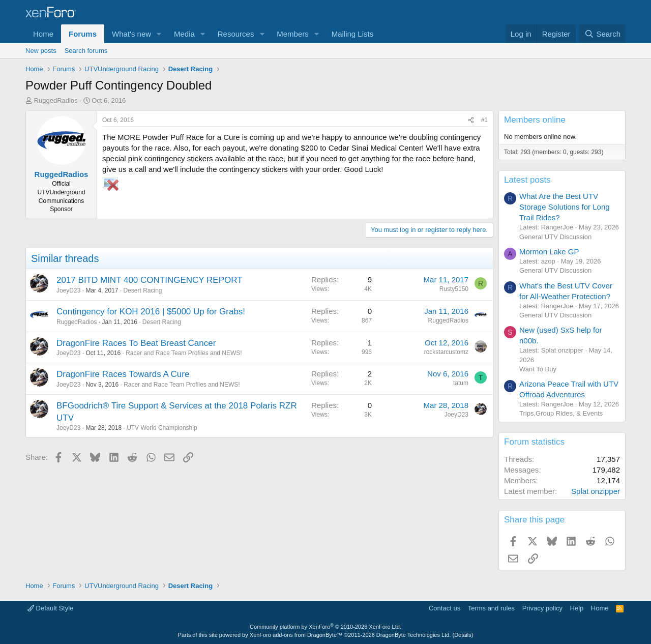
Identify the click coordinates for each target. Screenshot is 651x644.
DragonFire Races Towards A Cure (123, 374)
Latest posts (527, 180)
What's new (131, 34)
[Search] (602, 34)
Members (293, 34)
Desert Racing (142, 290)
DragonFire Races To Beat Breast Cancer (136, 343)
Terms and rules (491, 608)
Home (43, 34)
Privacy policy (542, 608)
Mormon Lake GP (549, 252)
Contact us (445, 608)
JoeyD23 (68, 290)
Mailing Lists (353, 34)
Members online (535, 120)
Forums (83, 34)
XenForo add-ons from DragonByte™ (296, 635)
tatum (461, 383)
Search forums (86, 51)
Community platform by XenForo (325, 627)
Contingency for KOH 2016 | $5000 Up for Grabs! (151, 312)
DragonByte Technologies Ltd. (414, 635)
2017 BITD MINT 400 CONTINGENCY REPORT (150, 280)
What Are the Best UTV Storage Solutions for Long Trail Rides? (565, 207)
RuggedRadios (56, 100)
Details (463, 635)
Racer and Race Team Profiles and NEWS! (184, 353)
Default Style (50, 608)
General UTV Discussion (555, 237)
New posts (41, 51)
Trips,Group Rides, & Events (561, 413)
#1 (484, 120)
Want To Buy (538, 369)
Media (184, 34)
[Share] (471, 120)
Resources (236, 34)
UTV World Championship (162, 428)
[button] (159, 34)
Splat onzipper (596, 491)
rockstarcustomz (446, 352)
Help (577, 608)
